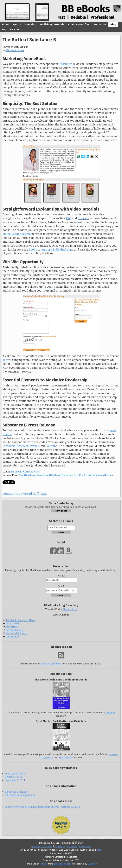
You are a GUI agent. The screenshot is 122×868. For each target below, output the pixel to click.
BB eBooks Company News (25, 472)
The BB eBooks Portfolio (34, 475)
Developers (85, 847)
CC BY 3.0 (92, 864)
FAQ (4, 29)
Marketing (12, 627)
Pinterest (22, 446)
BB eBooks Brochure (16, 792)
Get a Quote (61, 511)
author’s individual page (57, 249)
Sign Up (61, 595)
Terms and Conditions (42, 847)
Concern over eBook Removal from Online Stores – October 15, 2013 (42, 807)
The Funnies (13, 637)
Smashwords (66, 758)
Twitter (34, 446)
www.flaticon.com (62, 864)
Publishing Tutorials (52, 24)
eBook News (13, 624)
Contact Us (100, 24)
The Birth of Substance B (29, 40)
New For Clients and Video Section (93, 475)
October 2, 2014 (13, 777)
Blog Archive (70, 609)
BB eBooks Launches (61, 475)
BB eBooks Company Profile (20, 795)
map (99, 850)
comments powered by (25, 494)
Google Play (46, 758)
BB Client (16, 29)
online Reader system (17, 234)
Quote (17, 24)
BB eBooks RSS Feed (50, 664)
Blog (113, 24)
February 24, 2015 (15, 774)
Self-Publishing (14, 630)
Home (6, 24)
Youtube (52, 446)
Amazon (110, 712)
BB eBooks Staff (15, 50)
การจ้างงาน (72, 847)
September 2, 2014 (15, 780)
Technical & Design (17, 633)
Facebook (9, 446)
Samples (30, 24)
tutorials (83, 218)
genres (7, 360)
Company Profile (78, 24)
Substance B (67, 64)
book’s (33, 249)
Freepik (44, 864)
